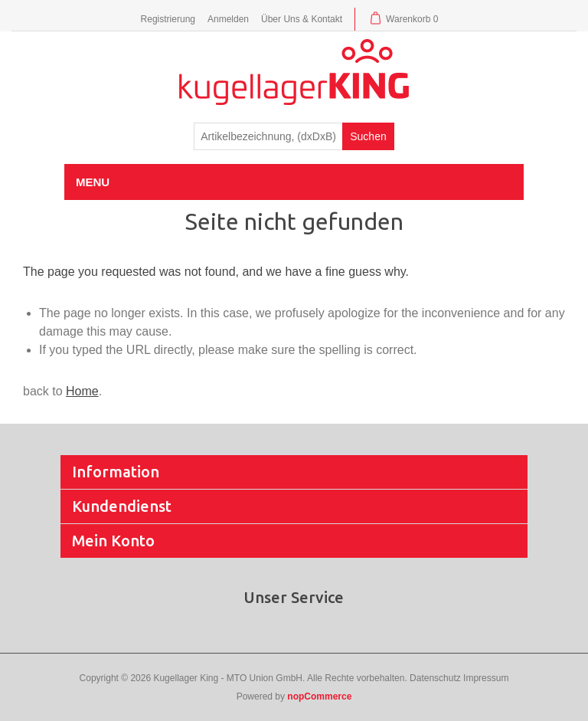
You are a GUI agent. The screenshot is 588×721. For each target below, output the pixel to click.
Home (82, 391)
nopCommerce (319, 696)
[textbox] (268, 136)
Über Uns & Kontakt (302, 19)
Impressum (486, 678)
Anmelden (228, 19)
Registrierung (168, 19)
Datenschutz (435, 678)
